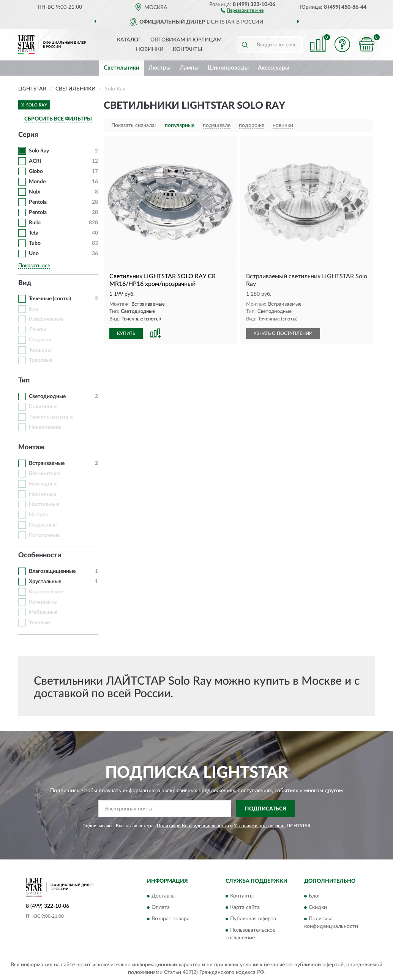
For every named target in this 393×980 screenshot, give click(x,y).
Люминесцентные (51, 417)
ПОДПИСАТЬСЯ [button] (266, 809)
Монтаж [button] (32, 447)
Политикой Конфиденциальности (193, 826)
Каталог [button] (129, 40)
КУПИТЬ (126, 333)
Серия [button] (28, 135)
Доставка (163, 896)
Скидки (318, 907)
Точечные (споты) (50, 299)
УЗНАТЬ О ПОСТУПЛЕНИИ (283, 333)
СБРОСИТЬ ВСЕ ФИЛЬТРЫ (58, 119)
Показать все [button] (34, 266)
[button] (242, 10)
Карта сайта (245, 907)
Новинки (150, 49)
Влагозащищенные (52, 571)
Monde (37, 182)
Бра (33, 309)
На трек (39, 515)
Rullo (35, 223)
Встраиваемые (47, 463)
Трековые (41, 360)
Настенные (43, 494)
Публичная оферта (253, 919)
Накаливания (45, 427)
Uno (34, 254)
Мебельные (43, 612)
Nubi (35, 192)
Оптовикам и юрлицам (186, 40)
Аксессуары (274, 68)
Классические (46, 319)
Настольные (44, 504)
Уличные (39, 623)
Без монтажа (45, 474)
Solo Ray (39, 151)
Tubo (35, 243)
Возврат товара (170, 919)
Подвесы (40, 340)
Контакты (188, 49)
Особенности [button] (40, 555)
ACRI (35, 161)
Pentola (38, 202)
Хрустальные (45, 582)
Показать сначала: (134, 125)
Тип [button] (24, 381)
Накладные (43, 484)
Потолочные (44, 535)
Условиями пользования (260, 826)
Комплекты (43, 602)
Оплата (161, 907)
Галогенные (43, 407)
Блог (315, 896)
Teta (34, 233)
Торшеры (40, 350)
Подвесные (43, 525)
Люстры (159, 68)
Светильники (122, 68)
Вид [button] (25, 283)
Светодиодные (47, 396)
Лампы (189, 68)
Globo (36, 171)
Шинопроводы (228, 68)
